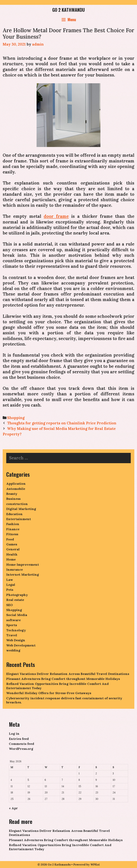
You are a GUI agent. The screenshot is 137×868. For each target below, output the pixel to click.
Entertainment (19, 519)
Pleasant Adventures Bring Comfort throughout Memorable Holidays (63, 679)
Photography (17, 595)
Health (12, 554)
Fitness (12, 534)
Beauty (12, 494)
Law (10, 580)
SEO (9, 605)
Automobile (16, 489)
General (13, 549)
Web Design (16, 640)
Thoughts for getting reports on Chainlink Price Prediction (62, 423)
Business (13, 499)
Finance (13, 529)
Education (14, 514)
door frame (56, 216)
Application (16, 484)
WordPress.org (21, 749)
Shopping (16, 418)
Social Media (17, 615)
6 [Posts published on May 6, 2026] (45, 780)
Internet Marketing (23, 574)
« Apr (13, 808)
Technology (16, 630)
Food (10, 539)
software (13, 620)
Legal (11, 585)
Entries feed (19, 739)
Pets (10, 590)
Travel (12, 635)
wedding (13, 650)
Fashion (13, 524)
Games (12, 544)
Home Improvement (23, 565)
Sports (12, 625)
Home (11, 559)
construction (17, 504)
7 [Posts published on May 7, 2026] (62, 780)
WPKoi (95, 865)
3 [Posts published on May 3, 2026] (113, 774)
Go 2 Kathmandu (68, 10)
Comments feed (21, 744)
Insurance (15, 570)
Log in (14, 734)
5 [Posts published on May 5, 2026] (28, 780)
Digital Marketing (21, 509)
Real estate (15, 600)
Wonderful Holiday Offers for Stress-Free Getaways (49, 693)
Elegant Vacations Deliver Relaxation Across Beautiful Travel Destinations (68, 674)
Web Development (21, 645)
